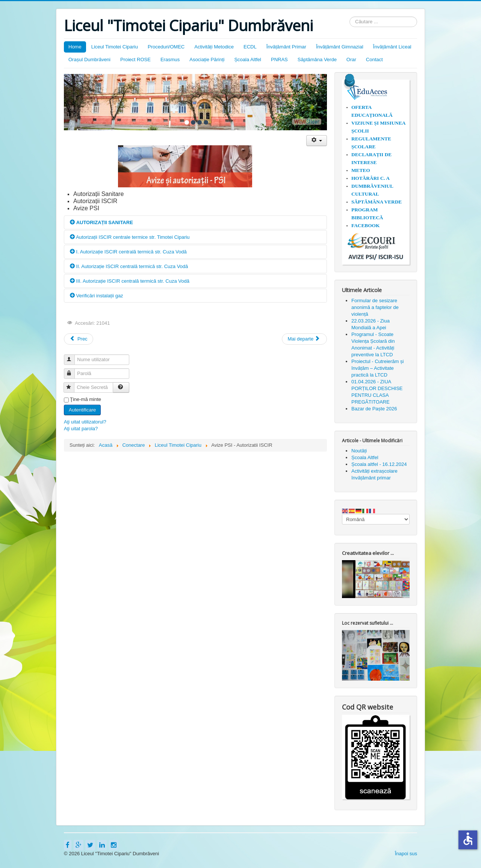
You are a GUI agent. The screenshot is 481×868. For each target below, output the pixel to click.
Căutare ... (350, 17)
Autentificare (82, 410)
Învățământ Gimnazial (340, 47)
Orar (351, 60)
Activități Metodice (214, 47)
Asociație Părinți (207, 60)
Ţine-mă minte (85, 399)
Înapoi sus (406, 854)
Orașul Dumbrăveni (89, 60)
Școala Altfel (248, 60)
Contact (374, 60)
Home (75, 47)
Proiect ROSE (135, 60)
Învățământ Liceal (392, 47)
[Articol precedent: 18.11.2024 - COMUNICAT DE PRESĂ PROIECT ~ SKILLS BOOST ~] (79, 339)
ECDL (250, 47)
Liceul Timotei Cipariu (115, 47)
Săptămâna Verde (317, 60)
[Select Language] (376, 519)
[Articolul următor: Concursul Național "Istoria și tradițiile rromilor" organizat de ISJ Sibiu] (304, 339)
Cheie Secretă (72, 384)
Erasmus (170, 60)
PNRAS (279, 60)
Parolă (73, 370)
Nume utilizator (73, 356)
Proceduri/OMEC (166, 47)
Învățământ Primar (286, 47)
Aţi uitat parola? (81, 429)
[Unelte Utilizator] (317, 141)
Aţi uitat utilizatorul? (85, 422)
